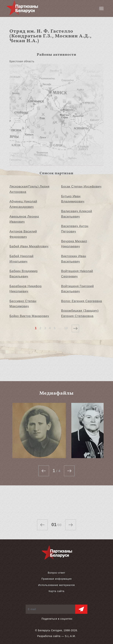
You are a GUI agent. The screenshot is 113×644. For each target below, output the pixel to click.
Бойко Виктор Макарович (29, 316)
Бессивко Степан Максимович (23, 304)
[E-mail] (51, 609)
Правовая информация (56, 579)
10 (66, 328)
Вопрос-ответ (56, 573)
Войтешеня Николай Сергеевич (77, 274)
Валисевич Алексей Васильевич (77, 214)
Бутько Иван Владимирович (73, 199)
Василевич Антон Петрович (75, 229)
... (60, 328)
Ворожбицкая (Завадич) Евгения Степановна (80, 313)
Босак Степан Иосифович (81, 187)
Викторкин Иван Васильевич (74, 259)
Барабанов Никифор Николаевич (26, 289)
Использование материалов (56, 585)
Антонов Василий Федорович (23, 234)
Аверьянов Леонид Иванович (24, 219)
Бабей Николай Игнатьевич (22, 259)
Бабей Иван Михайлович (29, 246)
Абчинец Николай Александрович (23, 204)
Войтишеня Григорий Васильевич (78, 289)
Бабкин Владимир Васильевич (24, 274)
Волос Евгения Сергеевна (82, 301)
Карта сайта (57, 591)
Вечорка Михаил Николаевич (74, 244)
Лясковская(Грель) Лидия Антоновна (30, 189)
